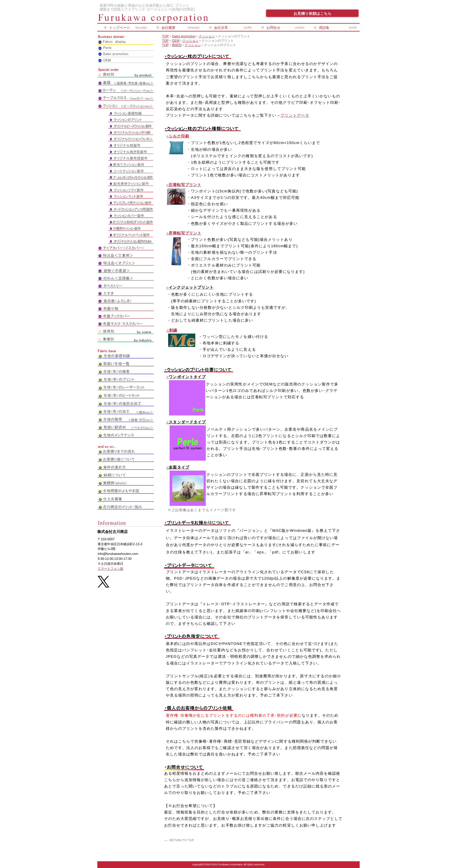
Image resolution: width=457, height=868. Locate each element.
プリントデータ (295, 115)
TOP (165, 36)
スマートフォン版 (110, 569)
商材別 (177, 45)
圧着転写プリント (185, 185)
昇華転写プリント (185, 233)
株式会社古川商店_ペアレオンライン (167, 18)
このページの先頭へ (180, 840)
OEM (176, 41)
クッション (207, 36)
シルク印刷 (179, 136)
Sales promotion (184, 36)
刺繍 (173, 330)
